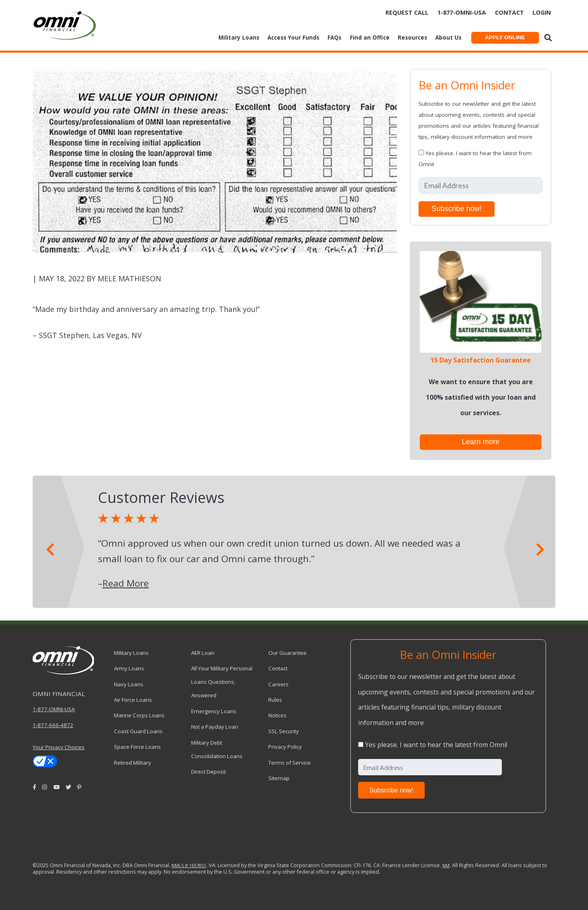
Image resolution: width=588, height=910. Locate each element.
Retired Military (133, 763)
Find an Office (370, 38)
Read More (126, 583)
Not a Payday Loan (215, 727)
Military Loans (239, 38)
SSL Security (284, 731)
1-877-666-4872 (53, 725)
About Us (448, 38)
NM (446, 865)
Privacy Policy (285, 747)
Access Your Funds (293, 38)
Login (542, 12)
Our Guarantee (287, 653)
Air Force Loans (133, 700)
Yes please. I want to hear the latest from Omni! (436, 745)
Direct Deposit (208, 772)
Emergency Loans (214, 711)
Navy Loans (129, 684)
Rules (275, 700)
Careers (278, 684)
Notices (277, 715)
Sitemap (279, 778)
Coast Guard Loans (138, 731)
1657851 (197, 865)
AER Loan (203, 653)
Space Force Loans (137, 747)
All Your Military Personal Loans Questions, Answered (222, 682)
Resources (412, 38)
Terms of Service (290, 763)
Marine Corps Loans (139, 715)
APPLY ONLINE (505, 37)
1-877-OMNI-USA (54, 709)
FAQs (334, 38)
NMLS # (180, 865)
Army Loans (129, 668)
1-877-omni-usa (462, 12)
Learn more (481, 442)
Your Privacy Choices (59, 747)
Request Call (407, 12)
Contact (509, 12)
